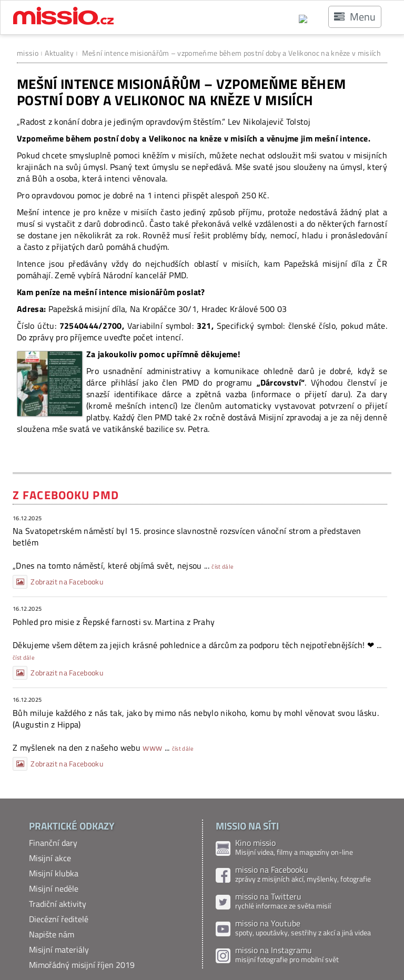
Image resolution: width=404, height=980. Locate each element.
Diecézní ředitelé (59, 919)
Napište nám (52, 934)
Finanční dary (53, 843)
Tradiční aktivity (58, 904)
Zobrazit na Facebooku (58, 582)
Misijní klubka (54, 873)
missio (28, 53)
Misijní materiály (59, 949)
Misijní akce (50, 858)
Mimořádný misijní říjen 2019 (82, 965)
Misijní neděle (54, 888)
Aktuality (59, 53)
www (152, 747)
